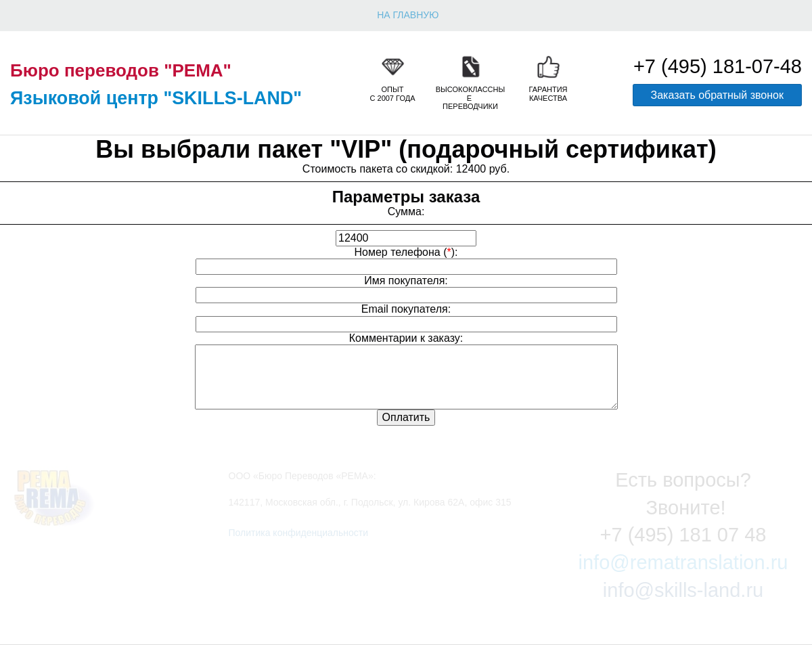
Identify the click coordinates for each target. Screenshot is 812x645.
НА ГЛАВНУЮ (408, 15)
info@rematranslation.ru (683, 562)
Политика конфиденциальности (299, 533)
